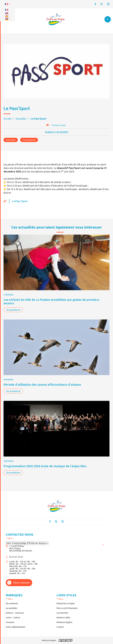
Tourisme (10, 622)
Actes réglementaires (16, 627)
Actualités (21, 119)
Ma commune (12, 603)
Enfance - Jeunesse (15, 613)
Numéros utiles (63, 618)
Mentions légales (64, 622)
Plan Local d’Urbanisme (67, 608)
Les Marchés (62, 613)
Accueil (7, 119)
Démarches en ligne (66, 603)
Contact (60, 627)
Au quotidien (12, 608)
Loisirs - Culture (13, 618)
